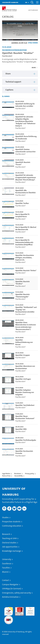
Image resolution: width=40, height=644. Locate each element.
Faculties (6, 568)
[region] (20, 74)
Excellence (7, 564)
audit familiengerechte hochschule (9, 611)
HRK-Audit (30, 608)
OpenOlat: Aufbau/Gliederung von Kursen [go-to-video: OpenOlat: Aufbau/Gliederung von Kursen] (24, 342)
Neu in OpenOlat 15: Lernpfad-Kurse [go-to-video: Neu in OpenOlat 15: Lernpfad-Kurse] (23, 215)
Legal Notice (6, 474)
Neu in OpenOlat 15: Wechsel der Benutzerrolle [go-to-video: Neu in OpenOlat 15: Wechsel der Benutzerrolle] (26, 228)
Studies (5, 518)
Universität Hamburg (10, 2)
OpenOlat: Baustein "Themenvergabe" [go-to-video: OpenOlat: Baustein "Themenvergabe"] (23, 296)
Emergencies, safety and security (17, 593)
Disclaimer (18, 474)
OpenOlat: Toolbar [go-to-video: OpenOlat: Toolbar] (22, 203)
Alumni (5, 572)
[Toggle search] (32, 2)
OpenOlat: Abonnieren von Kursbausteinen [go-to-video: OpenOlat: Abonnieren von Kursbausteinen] (25, 367)
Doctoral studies (9, 543)
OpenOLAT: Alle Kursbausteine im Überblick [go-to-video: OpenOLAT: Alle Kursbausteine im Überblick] (25, 192)
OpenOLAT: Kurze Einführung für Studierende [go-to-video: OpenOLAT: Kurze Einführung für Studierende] (26, 138)
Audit (17, 608)
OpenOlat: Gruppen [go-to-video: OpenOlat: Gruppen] (23, 355)
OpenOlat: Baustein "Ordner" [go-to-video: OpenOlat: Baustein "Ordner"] (26, 270)
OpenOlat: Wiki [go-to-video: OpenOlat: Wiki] (21, 429)
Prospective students (11, 522)
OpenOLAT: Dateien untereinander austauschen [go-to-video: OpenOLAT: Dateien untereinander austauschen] (25, 151)
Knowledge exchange (12, 551)
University (7, 559)
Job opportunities (10, 547)
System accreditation (9, 618)
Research (6, 534)
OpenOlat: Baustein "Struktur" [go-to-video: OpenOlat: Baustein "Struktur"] (23, 283)
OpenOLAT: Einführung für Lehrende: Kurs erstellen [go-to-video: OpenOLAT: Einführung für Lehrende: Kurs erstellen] (25, 105)
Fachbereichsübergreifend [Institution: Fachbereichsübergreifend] (14, 50)
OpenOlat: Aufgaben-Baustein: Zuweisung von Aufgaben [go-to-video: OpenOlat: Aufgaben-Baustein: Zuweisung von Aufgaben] (25, 392)
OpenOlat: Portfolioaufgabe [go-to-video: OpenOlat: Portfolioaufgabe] (26, 440)
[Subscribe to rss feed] (3, 96)
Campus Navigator (10, 585)
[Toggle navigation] (37, 2)
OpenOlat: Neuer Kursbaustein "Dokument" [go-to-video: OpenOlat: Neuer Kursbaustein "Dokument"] (25, 417)
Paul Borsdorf (7, 56)
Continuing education (12, 526)
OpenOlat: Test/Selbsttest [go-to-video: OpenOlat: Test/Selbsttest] (25, 405)
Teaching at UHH (9, 538)
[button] (26, 2)
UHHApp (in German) (12, 589)
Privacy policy (30, 474)
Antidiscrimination (10, 597)
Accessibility (19, 476)
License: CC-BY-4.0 (19, 43)
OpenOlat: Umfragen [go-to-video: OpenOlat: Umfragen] (23, 379)
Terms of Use (6, 476)
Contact (6, 580)
